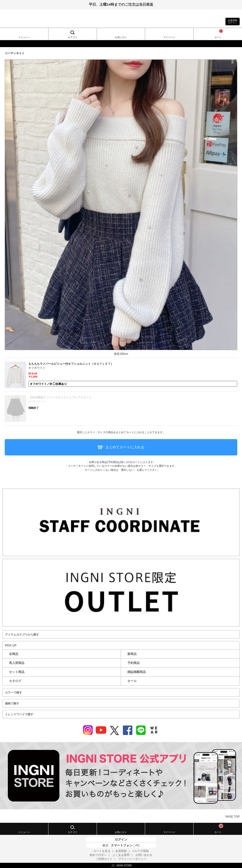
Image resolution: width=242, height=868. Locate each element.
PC (138, 845)
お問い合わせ (144, 855)
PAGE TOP (233, 817)
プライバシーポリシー (132, 859)
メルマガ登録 (140, 851)
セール (132, 681)
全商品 (14, 654)
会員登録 (121, 851)
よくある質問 (121, 855)
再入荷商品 (17, 663)
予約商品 (134, 663)
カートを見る (102, 851)
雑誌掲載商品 (137, 672)
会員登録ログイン (233, 21)
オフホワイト (37, 368)
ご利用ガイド (104, 859)
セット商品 (17, 672)
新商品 (132, 654)
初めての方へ (98, 855)
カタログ (15, 681)
